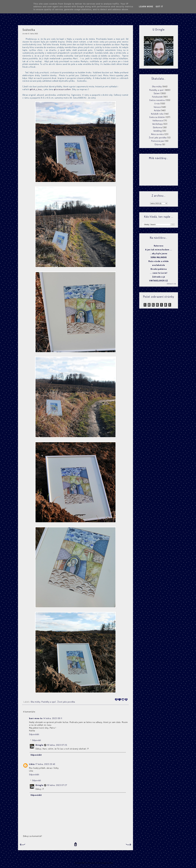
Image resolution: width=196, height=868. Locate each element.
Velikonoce (158, 121)
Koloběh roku (157, 114)
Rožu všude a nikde (159, 261)
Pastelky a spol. (49, 702)
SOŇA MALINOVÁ (159, 257)
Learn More (146, 7)
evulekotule (159, 265)
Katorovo (159, 246)
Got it (159, 7)
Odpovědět (34, 734)
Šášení (157, 93)
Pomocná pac (158, 141)
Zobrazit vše (171, 284)
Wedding (157, 131)
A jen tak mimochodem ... (159, 250)
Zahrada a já (159, 277)
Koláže (157, 110)
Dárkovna (158, 127)
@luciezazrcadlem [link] (62, 89)
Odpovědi (37, 740)
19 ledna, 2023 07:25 (57, 745)
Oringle (39, 745)
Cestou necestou (157, 100)
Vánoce (157, 107)
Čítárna (158, 144)
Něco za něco (157, 134)
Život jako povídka (66, 702)
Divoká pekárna (159, 269)
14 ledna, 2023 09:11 (53, 718)
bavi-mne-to (36, 718)
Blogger (117, 863)
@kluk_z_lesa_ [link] (36, 89)
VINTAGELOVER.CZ (159, 281)
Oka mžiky (36, 702)
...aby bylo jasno (159, 253)
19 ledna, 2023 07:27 (57, 785)
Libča (32, 764)
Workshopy (158, 124)
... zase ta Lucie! (159, 273)
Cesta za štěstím (157, 117)
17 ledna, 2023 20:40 (45, 764)
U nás (157, 104)
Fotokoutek (157, 97)
